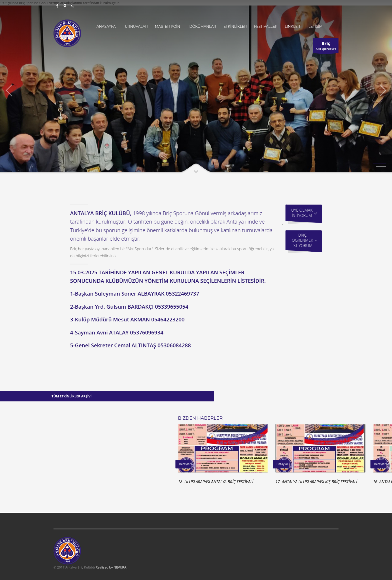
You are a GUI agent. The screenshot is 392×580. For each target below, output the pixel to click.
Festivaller (266, 27)
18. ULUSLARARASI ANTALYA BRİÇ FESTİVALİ (309, 482)
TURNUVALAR (135, 27)
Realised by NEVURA (111, 567)
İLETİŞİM (315, 27)
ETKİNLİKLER (235, 27)
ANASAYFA (106, 27)
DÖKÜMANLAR (203, 27)
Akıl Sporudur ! (326, 47)
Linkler (292, 27)
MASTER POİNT (169, 27)
